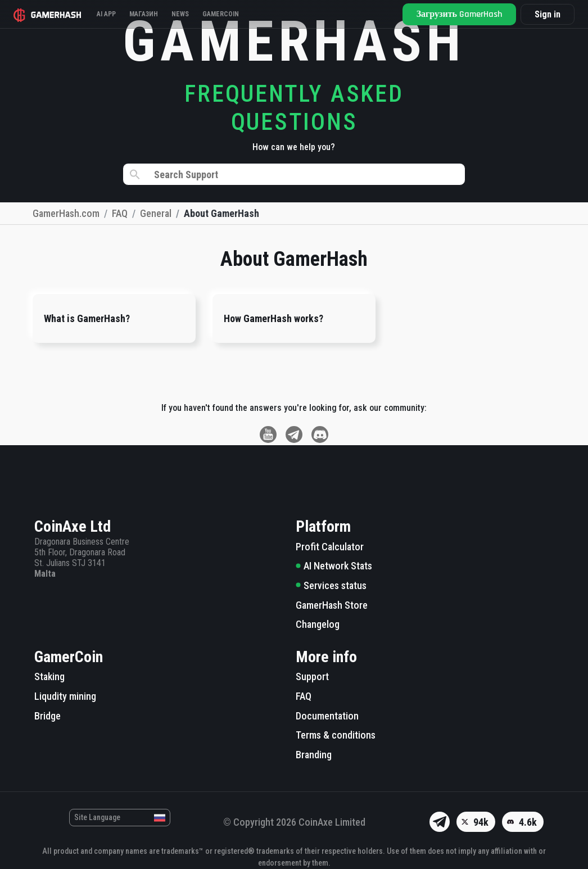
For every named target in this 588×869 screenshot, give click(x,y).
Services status (331, 585)
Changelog (318, 624)
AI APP (106, 14)
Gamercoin (221, 14)
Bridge (48, 716)
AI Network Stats (334, 566)
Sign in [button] (548, 14)
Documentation (327, 716)
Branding (314, 755)
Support (312, 676)
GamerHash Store (332, 605)
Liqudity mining (65, 696)
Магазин (144, 14)
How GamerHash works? (273, 318)
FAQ (304, 696)
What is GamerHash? (87, 318)
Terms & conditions (336, 735)
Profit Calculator (330, 547)
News (180, 14)
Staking (49, 676)
